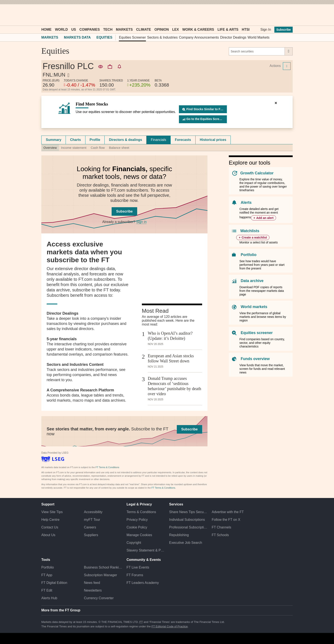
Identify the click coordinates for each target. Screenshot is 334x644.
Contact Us (50, 527)
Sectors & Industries (162, 37)
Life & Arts (228, 30)
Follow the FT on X (226, 520)
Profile (95, 140)
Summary (54, 140)
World (61, 30)
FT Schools (220, 535)
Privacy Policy (137, 520)
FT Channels (221, 527)
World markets (254, 307)
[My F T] (287, 15)
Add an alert (265, 218)
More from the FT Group (61, 610)
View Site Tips (52, 512)
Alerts (246, 203)
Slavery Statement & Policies (146, 550)
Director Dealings (233, 37)
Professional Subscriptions (188, 527)
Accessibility (93, 512)
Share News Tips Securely (188, 512)
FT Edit (47, 590)
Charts (76, 140)
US (73, 30)
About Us (48, 535)
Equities (104, 37)
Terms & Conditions (141, 512)
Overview (50, 148)
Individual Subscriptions (187, 520)
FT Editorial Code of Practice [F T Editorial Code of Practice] (170, 626)
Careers (90, 527)
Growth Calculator (257, 173)
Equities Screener (132, 37)
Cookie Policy (137, 527)
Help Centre (50, 520)
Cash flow (98, 148)
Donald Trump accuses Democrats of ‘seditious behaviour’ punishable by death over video (175, 386)
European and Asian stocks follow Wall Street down (171, 358)
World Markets (258, 37)
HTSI (246, 30)
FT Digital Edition (54, 583)
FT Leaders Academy (143, 583)
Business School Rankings (103, 567)
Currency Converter (99, 598)
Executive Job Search (186, 543)
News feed (92, 583)
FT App (47, 575)
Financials (158, 140)
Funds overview (255, 359)
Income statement (74, 148)
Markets (124, 30)
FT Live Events (138, 567)
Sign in (141, 222)
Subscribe (284, 30)
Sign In (266, 30)
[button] (43, 15)
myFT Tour (92, 520)
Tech (108, 30)
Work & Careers (198, 30)
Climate (144, 30)
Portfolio (249, 255)
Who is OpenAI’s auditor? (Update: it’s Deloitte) (170, 336)
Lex (176, 30)
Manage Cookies (139, 535)
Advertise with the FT (228, 512)
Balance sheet (119, 148)
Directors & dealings (125, 140)
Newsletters (93, 590)
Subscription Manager (101, 575)
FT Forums (135, 575)
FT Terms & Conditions (107, 467)
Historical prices (213, 140)
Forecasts (183, 140)
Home (46, 30)
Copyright (134, 543)
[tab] (54, 140)
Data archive (252, 281)
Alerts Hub (49, 598)
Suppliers (91, 535)
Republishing (179, 535)
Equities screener (257, 333)
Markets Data (77, 37)
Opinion (162, 30)
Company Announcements (199, 37)
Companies (90, 30)
